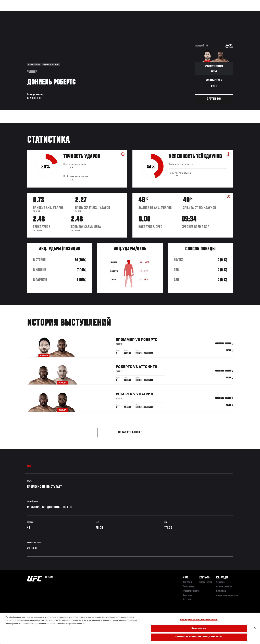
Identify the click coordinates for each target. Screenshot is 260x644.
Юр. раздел (222, 578)
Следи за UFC (209, 13)
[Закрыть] (255, 628)
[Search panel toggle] (235, 13)
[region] (130, 628)
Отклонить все (199, 628)
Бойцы (53, 13)
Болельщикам (190, 13)
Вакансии (187, 595)
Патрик (146, 395)
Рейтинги (39, 13)
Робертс (149, 340)
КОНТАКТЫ (205, 578)
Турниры (24, 13)
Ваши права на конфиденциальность (199, 620)
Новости (67, 13)
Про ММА (187, 582)
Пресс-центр (206, 582)
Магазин (226, 13)
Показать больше (130, 432)
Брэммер (125, 340)
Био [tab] (29, 466)
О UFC (185, 578)
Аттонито (148, 367)
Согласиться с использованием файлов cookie (199, 637)
